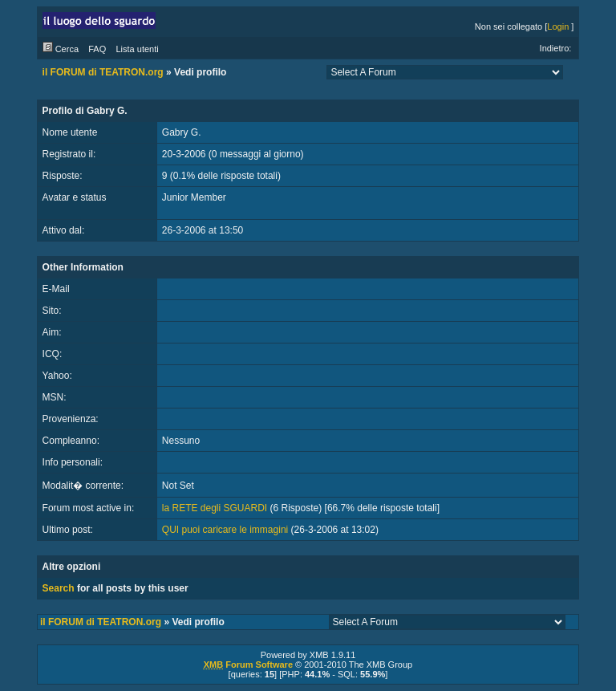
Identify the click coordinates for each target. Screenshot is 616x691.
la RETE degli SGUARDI (215, 508)
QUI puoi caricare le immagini (225, 530)
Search (59, 588)
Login (558, 26)
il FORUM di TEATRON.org (103, 72)
